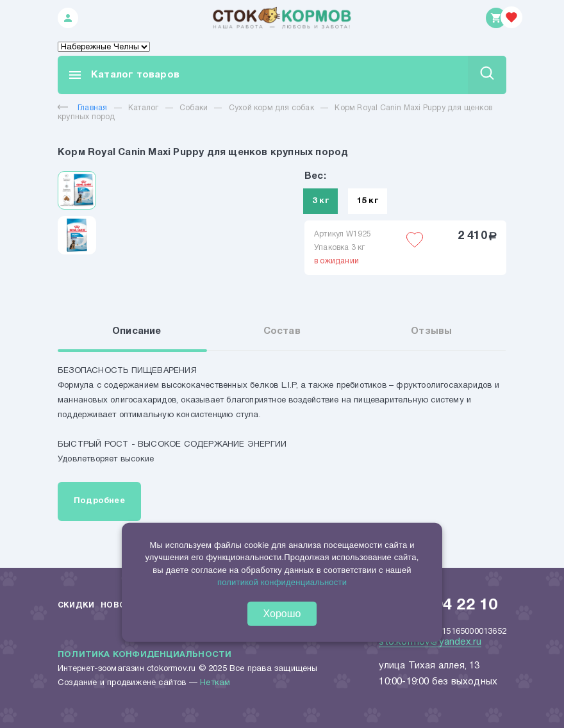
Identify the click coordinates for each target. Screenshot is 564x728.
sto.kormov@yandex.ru (430, 642)
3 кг (320, 201)
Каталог (143, 108)
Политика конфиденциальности (145, 655)
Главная (82, 108)
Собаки (194, 108)
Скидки (76, 605)
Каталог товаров (123, 75)
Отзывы (431, 331)
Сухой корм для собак (271, 108)
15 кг (368, 201)
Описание (137, 331)
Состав (282, 331)
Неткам (215, 683)
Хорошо (282, 614)
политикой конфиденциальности (282, 582)
